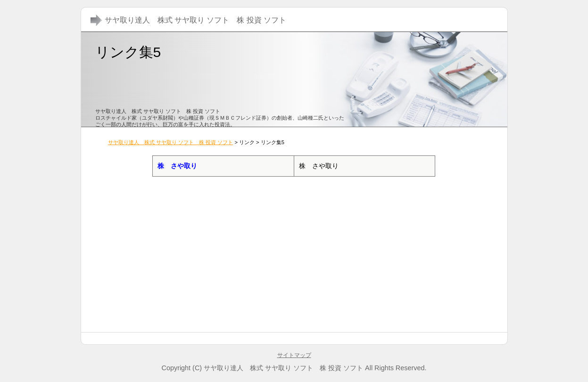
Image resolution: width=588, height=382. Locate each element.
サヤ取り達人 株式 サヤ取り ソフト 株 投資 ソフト (170, 142)
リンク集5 (128, 52)
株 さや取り (177, 166)
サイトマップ (294, 355)
